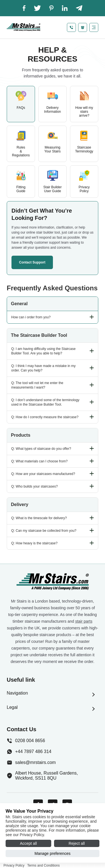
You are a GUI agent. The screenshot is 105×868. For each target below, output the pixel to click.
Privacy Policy (14, 865)
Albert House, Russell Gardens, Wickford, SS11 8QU (42, 776)
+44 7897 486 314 (29, 752)
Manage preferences (52, 853)
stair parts (84, 621)
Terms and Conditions (43, 865)
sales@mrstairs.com (31, 763)
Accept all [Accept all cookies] (28, 843)
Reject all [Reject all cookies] (77, 843)
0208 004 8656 (26, 741)
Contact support (32, 262)
